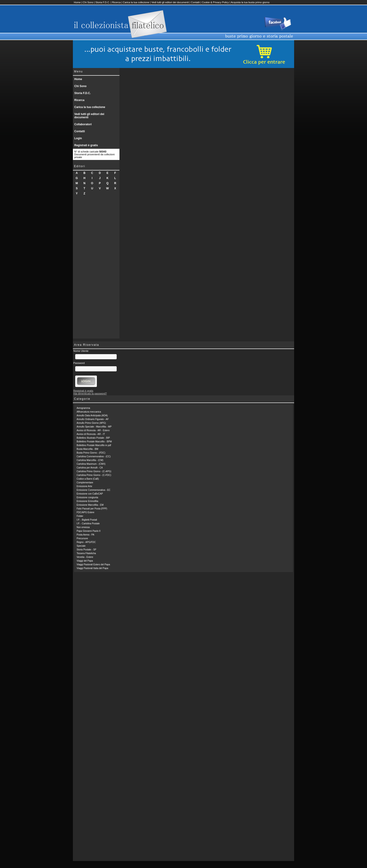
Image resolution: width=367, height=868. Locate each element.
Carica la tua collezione (136, 2)
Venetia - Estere (85, 557)
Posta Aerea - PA (85, 535)
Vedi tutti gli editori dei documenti (170, 2)
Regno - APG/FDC (86, 542)
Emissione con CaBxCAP (90, 494)
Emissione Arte (84, 486)
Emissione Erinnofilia (87, 501)
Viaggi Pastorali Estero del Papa (93, 565)
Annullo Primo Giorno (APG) (91, 423)
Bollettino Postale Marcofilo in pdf (94, 445)
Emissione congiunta (87, 497)
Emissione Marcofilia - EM (90, 505)
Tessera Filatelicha (86, 553)
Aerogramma (83, 408)
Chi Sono (88, 2)
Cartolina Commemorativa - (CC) (94, 456)
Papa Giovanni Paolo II (88, 531)
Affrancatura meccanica (89, 412)
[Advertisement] (96, 269)
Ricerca (116, 2)
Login (78, 138)
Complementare (85, 483)
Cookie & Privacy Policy (215, 2)
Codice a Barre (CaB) (88, 479)
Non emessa (83, 527)
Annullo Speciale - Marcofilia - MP (94, 427)
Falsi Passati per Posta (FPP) (92, 509)
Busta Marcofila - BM (87, 449)
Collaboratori (83, 124)
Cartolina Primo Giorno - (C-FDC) (94, 475)
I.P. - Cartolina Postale (88, 524)
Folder (80, 516)
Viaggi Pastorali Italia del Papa (92, 568)
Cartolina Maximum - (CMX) (91, 464)
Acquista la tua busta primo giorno (250, 2)
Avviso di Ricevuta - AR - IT (91, 434)
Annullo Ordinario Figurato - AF (93, 419)
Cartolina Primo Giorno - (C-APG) (94, 471)
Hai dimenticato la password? (90, 393)
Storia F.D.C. (103, 2)
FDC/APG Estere (85, 512)
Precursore (82, 538)
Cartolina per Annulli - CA (90, 468)
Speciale (81, 546)
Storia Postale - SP (86, 550)
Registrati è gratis (86, 145)
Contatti (195, 2)
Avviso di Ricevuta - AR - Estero (93, 430)
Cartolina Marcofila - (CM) (90, 460)
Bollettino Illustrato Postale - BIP (93, 438)
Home (77, 2)
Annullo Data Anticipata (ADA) (92, 415)
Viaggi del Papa (85, 561)
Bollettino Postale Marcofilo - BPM (94, 442)
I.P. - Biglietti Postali (87, 520)
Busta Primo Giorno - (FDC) (91, 453)
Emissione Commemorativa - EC (93, 490)
